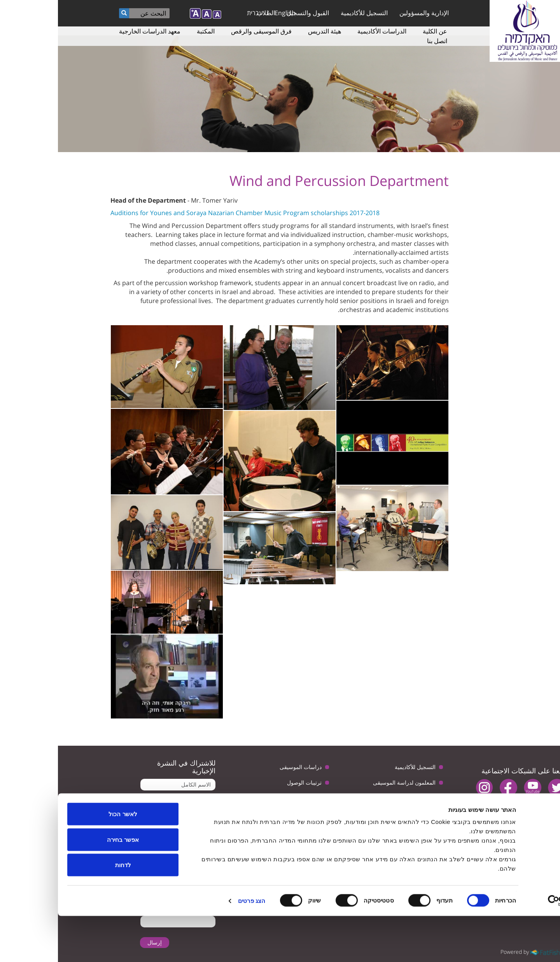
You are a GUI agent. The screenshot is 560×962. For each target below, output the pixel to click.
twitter (499, 788)
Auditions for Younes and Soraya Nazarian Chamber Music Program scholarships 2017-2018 (187, 213)
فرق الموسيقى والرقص (203, 31)
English (227, 13)
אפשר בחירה (65, 886)
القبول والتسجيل (250, 13)
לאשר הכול (65, 860)
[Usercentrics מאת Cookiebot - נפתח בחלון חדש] (510, 947)
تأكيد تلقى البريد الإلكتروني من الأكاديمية (123, 821)
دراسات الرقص (360, 798)
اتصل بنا (379, 41)
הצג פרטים (194, 947)
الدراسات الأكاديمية (324, 31)
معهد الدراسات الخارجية (92, 31)
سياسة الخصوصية (243, 798)
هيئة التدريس (267, 31)
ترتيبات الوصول (246, 782)
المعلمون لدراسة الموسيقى (346, 782)
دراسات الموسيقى (243, 767)
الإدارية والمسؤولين (366, 13)
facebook (451, 788)
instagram (426, 788)
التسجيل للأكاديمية (306, 13)
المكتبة (148, 31)
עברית (197, 13)
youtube (475, 788)
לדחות (65, 911)
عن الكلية (377, 31)
